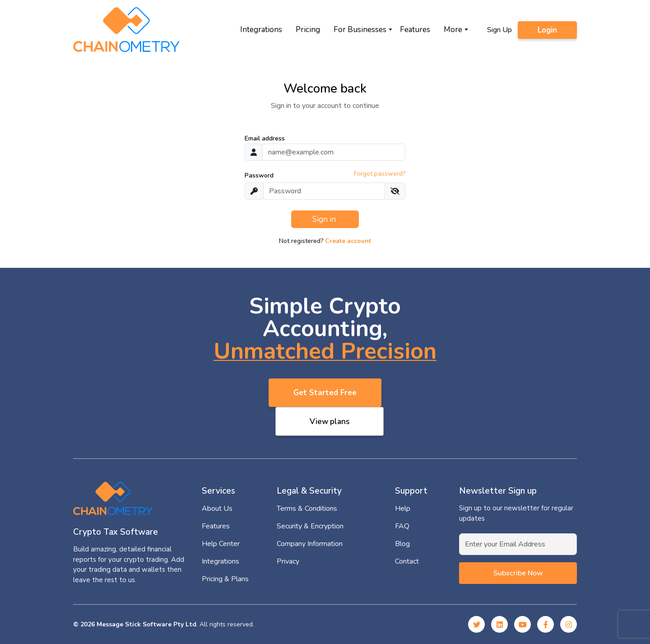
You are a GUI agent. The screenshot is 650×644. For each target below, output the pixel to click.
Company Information (310, 544)
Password (259, 175)
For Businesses (360, 30)
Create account (348, 241)
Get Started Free (325, 393)
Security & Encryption (310, 526)
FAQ (402, 526)
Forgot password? (380, 174)
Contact (407, 561)
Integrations (261, 30)
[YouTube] (522, 624)
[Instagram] (569, 624)
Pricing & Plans (225, 579)
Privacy (288, 561)
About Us (217, 509)
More (453, 30)
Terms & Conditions (307, 509)
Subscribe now (518, 573)
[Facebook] (546, 624)
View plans (330, 422)
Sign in (325, 219)
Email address (265, 138)
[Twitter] (476, 624)
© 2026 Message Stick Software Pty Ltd (135, 624)
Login (547, 30)
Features (415, 30)
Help (403, 509)
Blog (402, 544)
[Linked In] (499, 624)
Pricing (308, 30)
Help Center (221, 544)
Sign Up (499, 30)
